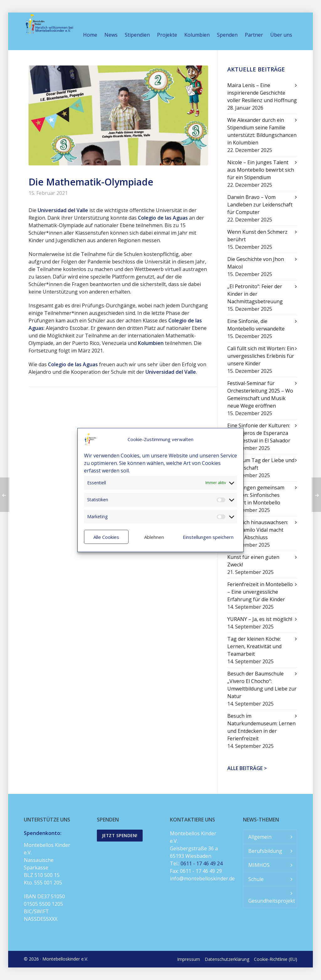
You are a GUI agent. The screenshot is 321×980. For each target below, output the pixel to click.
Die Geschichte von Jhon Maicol (256, 263)
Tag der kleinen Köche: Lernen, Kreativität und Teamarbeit (254, 646)
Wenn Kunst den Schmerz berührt (257, 236)
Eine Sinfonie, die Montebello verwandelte (256, 325)
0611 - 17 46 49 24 (202, 863)
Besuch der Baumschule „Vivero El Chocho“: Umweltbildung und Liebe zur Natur (262, 685)
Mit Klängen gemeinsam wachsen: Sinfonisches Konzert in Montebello (256, 495)
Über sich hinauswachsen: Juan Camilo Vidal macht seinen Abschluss (258, 530)
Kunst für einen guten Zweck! (253, 561)
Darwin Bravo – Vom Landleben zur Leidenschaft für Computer (260, 205)
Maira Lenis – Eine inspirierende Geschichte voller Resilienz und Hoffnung (262, 93)
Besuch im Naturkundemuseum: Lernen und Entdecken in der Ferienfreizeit (261, 727)
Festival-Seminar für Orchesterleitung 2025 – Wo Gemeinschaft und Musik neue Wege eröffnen (260, 394)
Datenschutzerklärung (227, 959)
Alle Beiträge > (247, 768)
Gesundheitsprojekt (272, 901)
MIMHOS (259, 865)
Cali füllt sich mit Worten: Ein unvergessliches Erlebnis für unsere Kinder (261, 356)
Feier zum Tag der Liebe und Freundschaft (261, 464)
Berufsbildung (265, 851)
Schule (256, 879)
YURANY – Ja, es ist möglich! (260, 619)
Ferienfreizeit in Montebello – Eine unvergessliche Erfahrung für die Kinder (260, 592)
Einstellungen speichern (208, 537)
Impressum (189, 959)
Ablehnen (154, 537)
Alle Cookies (106, 537)
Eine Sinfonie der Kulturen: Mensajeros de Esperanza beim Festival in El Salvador (259, 433)
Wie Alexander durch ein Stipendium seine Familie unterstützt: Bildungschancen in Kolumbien (262, 131)
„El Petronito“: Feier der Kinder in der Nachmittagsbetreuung (255, 294)
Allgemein (260, 837)
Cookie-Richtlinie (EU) (276, 959)
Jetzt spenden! (120, 835)
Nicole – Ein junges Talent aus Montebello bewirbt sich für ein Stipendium (261, 170)
